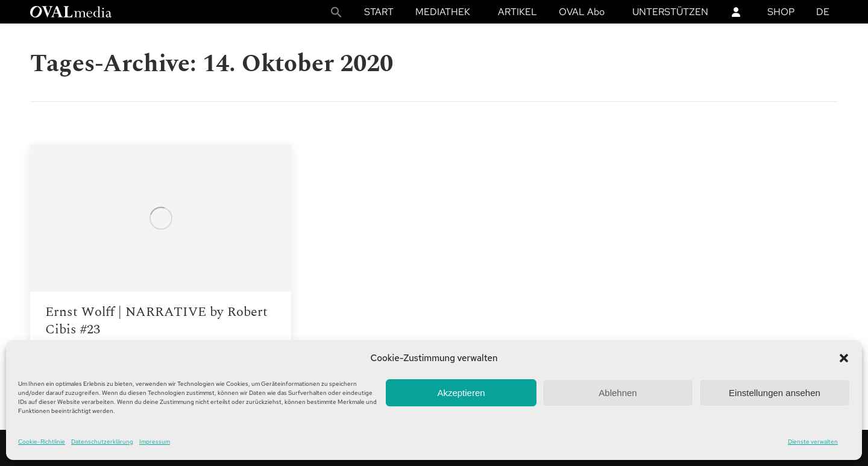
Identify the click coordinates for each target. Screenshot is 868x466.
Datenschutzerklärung (102, 442)
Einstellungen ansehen (775, 393)
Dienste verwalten (813, 442)
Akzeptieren (461, 393)
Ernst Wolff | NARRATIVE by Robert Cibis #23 (156, 321)
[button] (844, 358)
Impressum (155, 442)
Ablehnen (618, 393)
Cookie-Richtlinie (42, 442)
